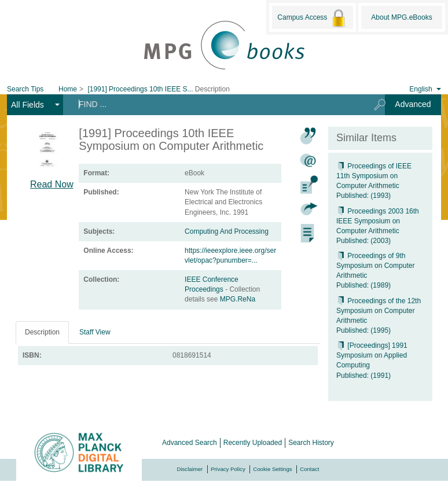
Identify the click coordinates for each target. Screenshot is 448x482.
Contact (309, 469)
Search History (311, 443)
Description (42, 332)
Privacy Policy (228, 469)
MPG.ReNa (238, 299)
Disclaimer (190, 469)
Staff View (95, 332)
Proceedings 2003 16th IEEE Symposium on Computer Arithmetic (378, 221)
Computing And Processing (227, 231)
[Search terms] (214, 104)
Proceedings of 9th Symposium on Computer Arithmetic (375, 266)
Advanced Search (190, 443)
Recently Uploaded (253, 443)
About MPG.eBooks (401, 17)
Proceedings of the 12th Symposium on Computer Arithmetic (379, 311)
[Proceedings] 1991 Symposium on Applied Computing (372, 355)
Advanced (413, 104)
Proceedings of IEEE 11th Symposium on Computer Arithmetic (374, 176)
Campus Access (312, 18)
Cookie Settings (272, 469)
